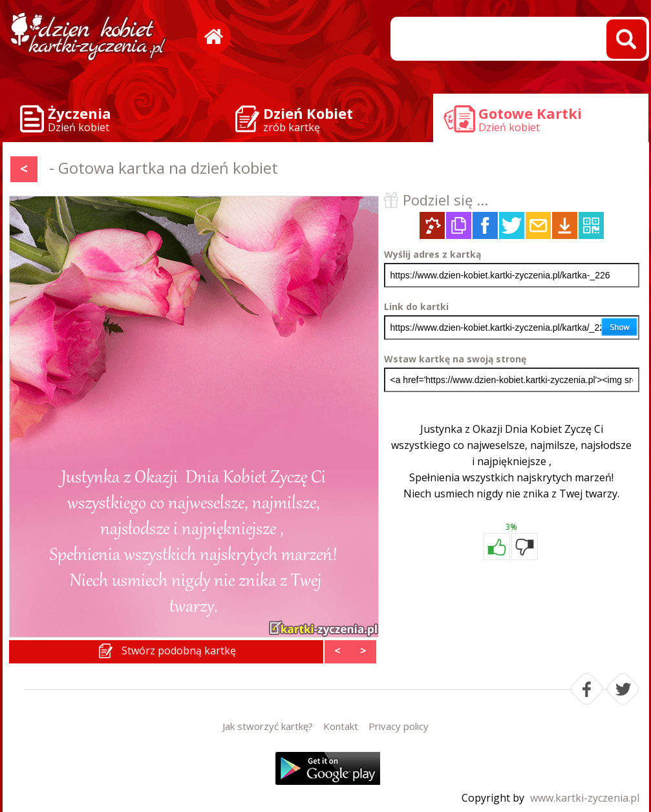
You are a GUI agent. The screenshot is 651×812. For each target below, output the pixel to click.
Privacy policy (399, 726)
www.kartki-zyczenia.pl (585, 798)
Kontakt (341, 726)
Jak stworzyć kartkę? (268, 726)
